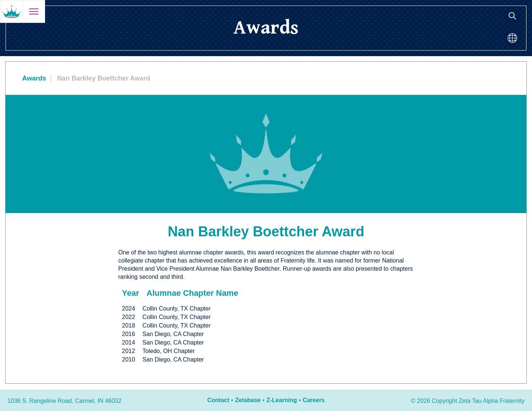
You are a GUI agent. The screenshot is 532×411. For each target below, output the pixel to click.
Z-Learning (282, 400)
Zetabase (248, 400)
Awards (34, 78)
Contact (218, 400)
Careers (314, 400)
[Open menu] (34, 11)
